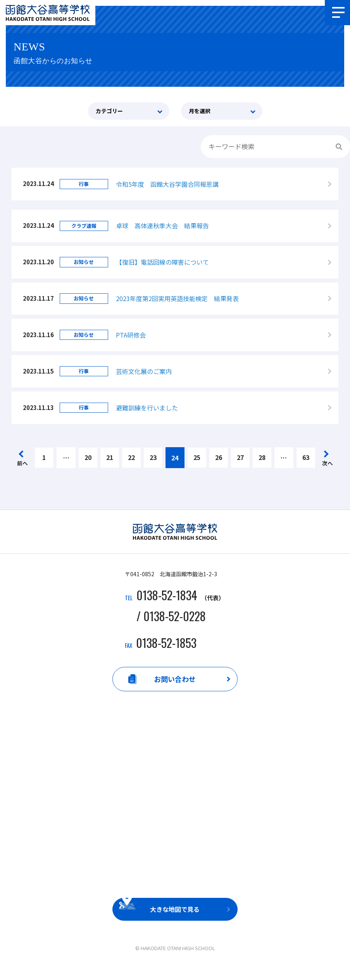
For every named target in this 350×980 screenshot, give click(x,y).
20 (88, 471)
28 (262, 471)
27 (240, 471)
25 (197, 471)
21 (110, 471)
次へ (328, 477)
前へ (22, 477)
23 (153, 471)
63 (306, 471)
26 (219, 471)
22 (131, 471)
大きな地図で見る (175, 924)
